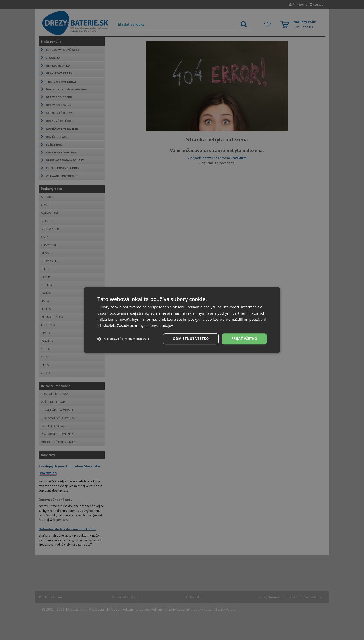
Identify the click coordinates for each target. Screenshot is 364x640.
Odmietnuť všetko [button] (190, 339)
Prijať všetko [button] (244, 339)
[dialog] (182, 320)
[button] (123, 339)
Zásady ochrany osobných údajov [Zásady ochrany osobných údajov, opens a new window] (145, 325)
